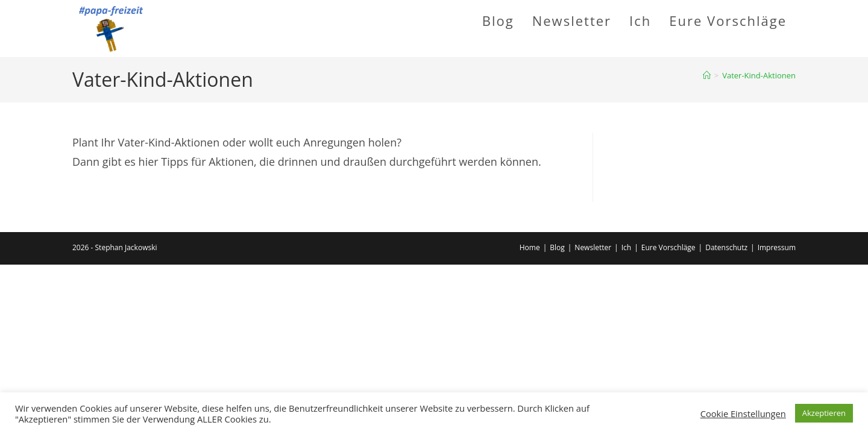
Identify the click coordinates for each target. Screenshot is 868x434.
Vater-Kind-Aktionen (759, 75)
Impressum (777, 247)
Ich (626, 247)
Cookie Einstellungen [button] (743, 414)
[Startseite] (707, 75)
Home (530, 247)
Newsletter (593, 247)
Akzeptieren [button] (824, 413)
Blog (557, 247)
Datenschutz (726, 247)
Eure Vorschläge (668, 247)
